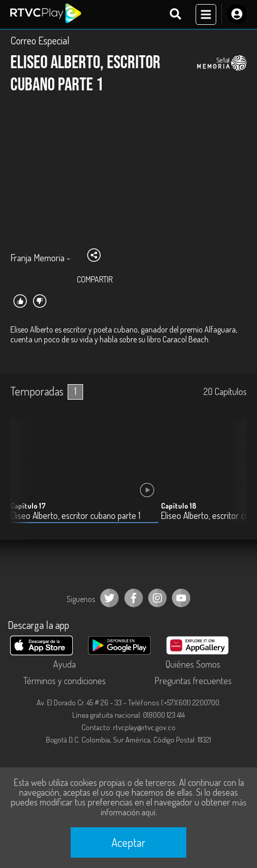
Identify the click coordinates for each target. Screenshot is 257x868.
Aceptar (128, 842)
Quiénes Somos (193, 664)
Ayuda (65, 664)
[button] (234, 478)
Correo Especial (40, 40)
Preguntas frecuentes (193, 681)
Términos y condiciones (65, 681)
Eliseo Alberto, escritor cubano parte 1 (75, 516)
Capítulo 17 (28, 506)
